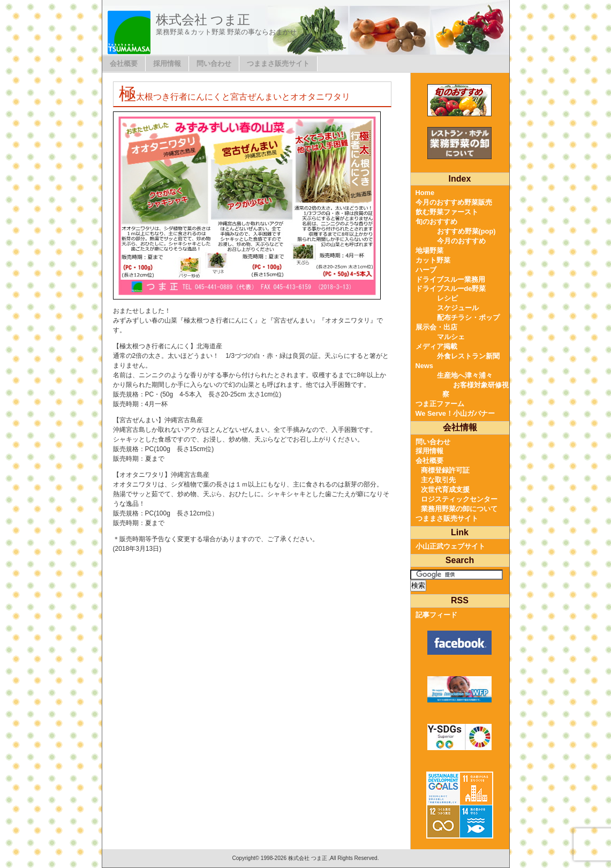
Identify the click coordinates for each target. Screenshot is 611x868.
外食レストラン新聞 (468, 356)
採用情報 (167, 63)
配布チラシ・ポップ (468, 317)
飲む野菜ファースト (447, 212)
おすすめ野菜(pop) (466, 231)
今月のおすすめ (461, 241)
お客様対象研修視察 (476, 390)
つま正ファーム (440, 404)
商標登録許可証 (445, 470)
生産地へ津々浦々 (465, 375)
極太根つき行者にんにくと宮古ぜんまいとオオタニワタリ (235, 97)
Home (425, 193)
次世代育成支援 (445, 489)
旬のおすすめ (436, 222)
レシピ (447, 298)
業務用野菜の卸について (459, 509)
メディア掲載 (436, 346)
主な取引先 (438, 480)
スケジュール (458, 308)
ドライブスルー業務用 (450, 279)
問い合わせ (214, 63)
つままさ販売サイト (278, 63)
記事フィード (436, 615)
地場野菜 (429, 250)
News (424, 366)
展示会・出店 (436, 327)
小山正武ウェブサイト (450, 546)
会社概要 (124, 63)
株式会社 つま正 (203, 20)
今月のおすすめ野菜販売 (454, 202)
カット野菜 (433, 260)
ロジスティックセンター (459, 499)
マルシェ (451, 337)
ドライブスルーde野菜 (451, 289)
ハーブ (426, 270)
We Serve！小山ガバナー (455, 413)
